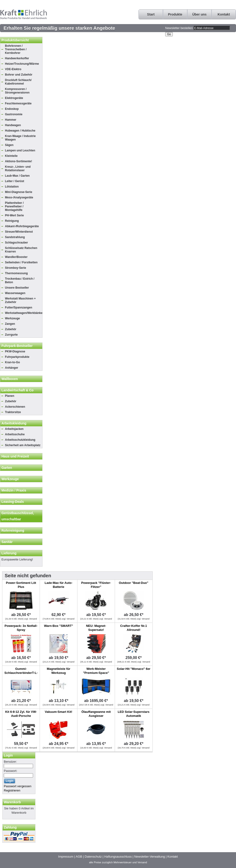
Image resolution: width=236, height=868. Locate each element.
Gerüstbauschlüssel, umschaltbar (18, 516)
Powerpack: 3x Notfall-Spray (21, 628)
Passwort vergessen (18, 786)
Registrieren (12, 790)
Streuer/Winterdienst (19, 232)
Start (151, 14)
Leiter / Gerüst (15, 181)
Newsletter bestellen (179, 28)
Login (8, 755)
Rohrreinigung (13, 530)
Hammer (11, 120)
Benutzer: (10, 762)
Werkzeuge (12, 318)
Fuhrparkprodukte (17, 357)
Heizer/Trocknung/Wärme (22, 64)
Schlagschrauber (16, 243)
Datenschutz (93, 857)
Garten (7, 468)
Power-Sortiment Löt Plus (21, 585)
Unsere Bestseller (17, 288)
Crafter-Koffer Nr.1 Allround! (133, 628)
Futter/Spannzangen (19, 308)
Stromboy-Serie (15, 268)
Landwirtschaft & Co (17, 390)
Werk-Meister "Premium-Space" (96, 671)
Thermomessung (16, 273)
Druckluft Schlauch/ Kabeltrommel (18, 82)
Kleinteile (11, 156)
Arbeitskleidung (14, 423)
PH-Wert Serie (14, 215)
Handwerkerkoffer (17, 58)
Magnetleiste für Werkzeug (59, 671)
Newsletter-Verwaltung (150, 857)
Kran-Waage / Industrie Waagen (20, 138)
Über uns (200, 14)
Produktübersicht (15, 40)
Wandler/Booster (16, 257)
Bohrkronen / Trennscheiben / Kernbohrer (16, 49)
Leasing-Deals (13, 502)
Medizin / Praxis (14, 490)
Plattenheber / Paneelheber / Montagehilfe (14, 206)
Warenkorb (12, 802)
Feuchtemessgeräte (18, 103)
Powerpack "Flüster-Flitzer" (96, 585)
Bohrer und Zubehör (19, 75)
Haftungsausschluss (118, 857)
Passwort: (11, 771)
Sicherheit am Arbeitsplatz (23, 445)
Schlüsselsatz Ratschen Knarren (21, 250)
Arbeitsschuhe (15, 434)
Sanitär (7, 542)
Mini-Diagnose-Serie (19, 192)
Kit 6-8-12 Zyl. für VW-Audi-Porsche (21, 714)
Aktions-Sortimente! (19, 161)
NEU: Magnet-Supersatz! (96, 628)
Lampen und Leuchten (20, 150)
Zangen (10, 324)
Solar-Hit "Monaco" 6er (134, 669)
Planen (10, 396)
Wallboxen (10, 379)
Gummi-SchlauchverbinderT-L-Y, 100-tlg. (21, 673)
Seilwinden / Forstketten (21, 262)
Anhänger (12, 368)
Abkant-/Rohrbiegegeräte (22, 226)
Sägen (9, 145)
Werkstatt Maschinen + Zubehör (20, 300)
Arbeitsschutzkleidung (20, 440)
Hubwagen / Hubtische (20, 131)
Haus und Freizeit (15, 456)
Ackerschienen (15, 407)
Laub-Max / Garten (17, 176)
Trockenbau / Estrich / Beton (20, 280)
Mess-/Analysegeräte (19, 197)
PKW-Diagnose (15, 351)
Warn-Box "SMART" (58, 626)
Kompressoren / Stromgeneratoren (17, 91)
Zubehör (11, 329)
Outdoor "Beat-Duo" (134, 583)
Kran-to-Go (12, 362)
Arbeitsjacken (14, 429)
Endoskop (12, 109)
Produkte (175, 14)
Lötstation (12, 187)
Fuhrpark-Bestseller (17, 346)
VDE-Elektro (13, 69)
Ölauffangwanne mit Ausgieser (96, 714)
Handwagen (13, 125)
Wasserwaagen (15, 293)
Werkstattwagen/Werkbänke (24, 313)
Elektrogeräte (14, 98)
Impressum (66, 857)
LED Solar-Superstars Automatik (134, 714)
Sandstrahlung (15, 237)
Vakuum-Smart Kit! (59, 712)
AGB (79, 857)
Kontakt (224, 14)
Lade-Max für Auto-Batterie (59, 585)
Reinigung (12, 221)
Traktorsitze (13, 412)
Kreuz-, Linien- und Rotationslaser (18, 169)
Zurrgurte (11, 335)
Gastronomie (14, 114)
